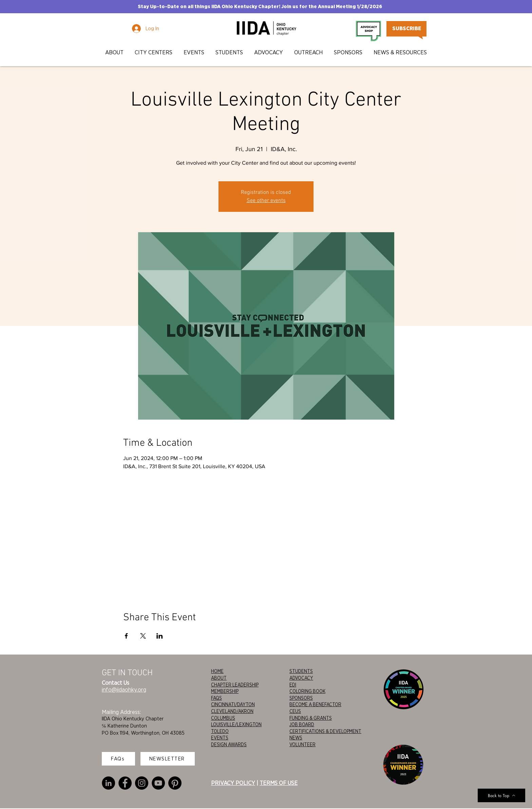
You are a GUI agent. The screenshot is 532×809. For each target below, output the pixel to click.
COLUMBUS (223, 718)
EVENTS (220, 738)
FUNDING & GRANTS (311, 718)
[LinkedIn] (108, 783)
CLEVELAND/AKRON (232, 711)
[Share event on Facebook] (126, 636)
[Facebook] (125, 783)
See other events (266, 201)
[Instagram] (142, 783)
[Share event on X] (143, 636)
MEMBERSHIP (225, 691)
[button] (115, 52)
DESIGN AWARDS (229, 744)
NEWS (296, 738)
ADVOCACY (301, 678)
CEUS (295, 711)
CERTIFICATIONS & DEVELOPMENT (325, 731)
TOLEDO (220, 731)
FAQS (216, 698)
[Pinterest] (175, 783)
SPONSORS (301, 698)
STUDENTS (301, 671)
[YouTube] (158, 783)
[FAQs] (118, 759)
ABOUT (219, 678)
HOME (217, 671)
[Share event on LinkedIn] (160, 636)
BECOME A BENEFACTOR (315, 704)
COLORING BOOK (307, 691)
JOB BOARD (302, 724)
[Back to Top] (501, 795)
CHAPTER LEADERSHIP (235, 685)
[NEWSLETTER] (168, 759)
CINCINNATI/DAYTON (233, 704)
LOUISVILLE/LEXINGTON (236, 724)
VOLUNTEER (302, 744)
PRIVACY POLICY (233, 783)
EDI (293, 685)
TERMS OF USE (279, 783)
